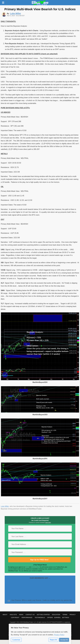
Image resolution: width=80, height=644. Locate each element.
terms (27, 567)
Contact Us (30, 615)
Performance (27, 618)
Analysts (13, 615)
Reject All (53, 640)
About (5, 615)
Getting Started (43, 615)
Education (56, 615)
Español (57, 618)
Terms (65, 615)
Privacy (73, 615)
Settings (66, 618)
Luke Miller (5, 506)
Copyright (15, 618)
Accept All (64, 640)
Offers (50, 618)
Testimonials (40, 618)
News (21, 615)
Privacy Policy (59, 635)
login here (48, 522)
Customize (16, 640)
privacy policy (35, 567)
